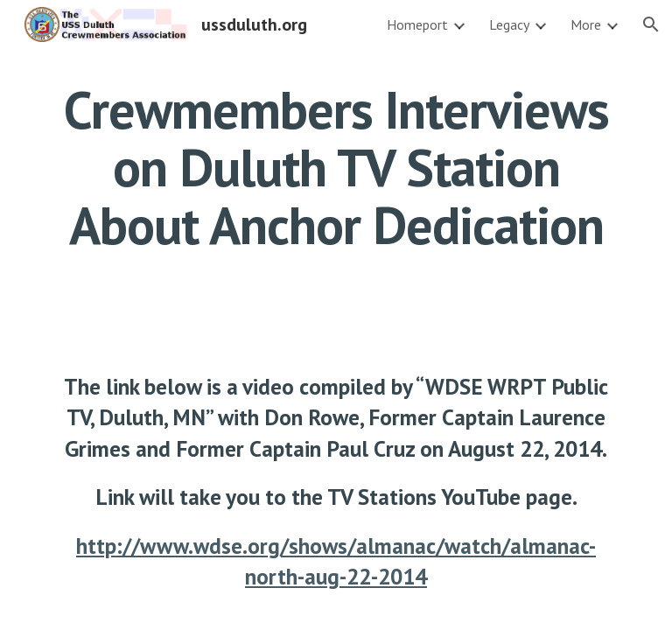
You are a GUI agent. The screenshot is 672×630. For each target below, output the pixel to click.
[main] (336, 167)
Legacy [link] (509, 24)
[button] (651, 24)
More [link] (586, 24)
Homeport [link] (417, 24)
